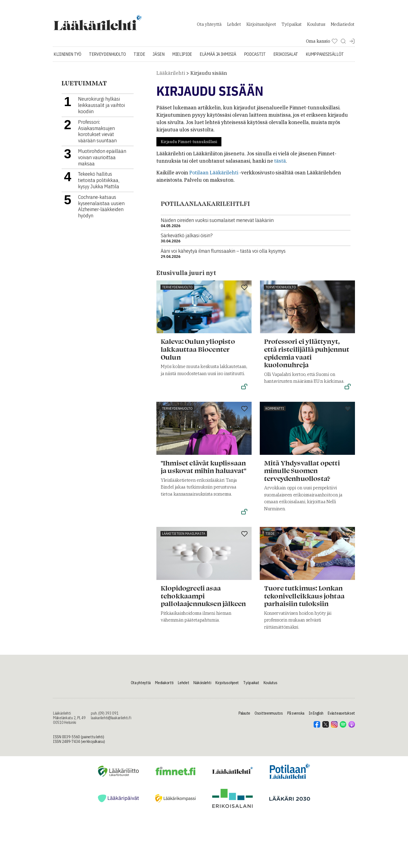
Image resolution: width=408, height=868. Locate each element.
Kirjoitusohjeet (261, 26)
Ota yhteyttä (209, 26)
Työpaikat (292, 26)
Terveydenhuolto (107, 57)
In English (316, 716)
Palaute (244, 716)
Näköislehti (202, 686)
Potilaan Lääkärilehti (214, 176)
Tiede (139, 57)
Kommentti (275, 411)
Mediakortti (164, 686)
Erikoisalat (286, 57)
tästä (280, 164)
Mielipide (182, 57)
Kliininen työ (67, 57)
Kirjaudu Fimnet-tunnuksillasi (189, 145)
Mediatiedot (343, 26)
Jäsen (158, 57)
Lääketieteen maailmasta (184, 537)
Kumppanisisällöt (325, 57)
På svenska (296, 716)
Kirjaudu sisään (209, 76)
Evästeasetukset (341, 716)
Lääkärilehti (171, 76)
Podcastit (255, 57)
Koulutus (316, 26)
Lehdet (234, 26)
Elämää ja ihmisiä (218, 57)
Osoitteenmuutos (269, 716)
